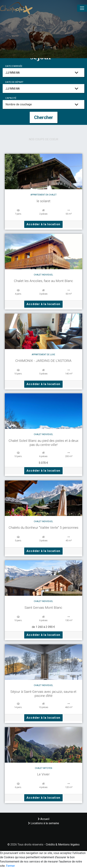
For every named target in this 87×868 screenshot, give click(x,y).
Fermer (10, 866)
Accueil (44, 819)
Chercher (44, 117)
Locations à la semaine (44, 823)
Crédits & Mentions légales (63, 844)
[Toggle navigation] (82, 8)
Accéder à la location (43, 224)
